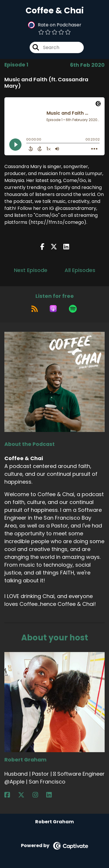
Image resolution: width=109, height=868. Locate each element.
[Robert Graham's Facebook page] (11, 795)
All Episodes (80, 270)
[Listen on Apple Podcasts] (53, 309)
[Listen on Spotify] (73, 309)
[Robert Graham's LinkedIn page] (52, 795)
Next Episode (31, 270)
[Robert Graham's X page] (25, 795)
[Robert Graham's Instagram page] (39, 795)
